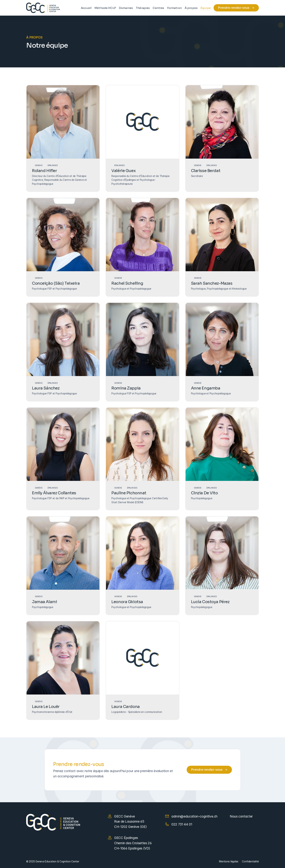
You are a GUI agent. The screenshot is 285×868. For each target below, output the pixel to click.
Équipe (206, 8)
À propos (191, 8)
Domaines (126, 8)
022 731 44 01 (182, 824)
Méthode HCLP (105, 8)
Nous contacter (241, 816)
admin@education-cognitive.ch (194, 816)
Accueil (86, 8)
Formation (174, 8)
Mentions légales (229, 861)
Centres (158, 8)
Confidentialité (250, 861)
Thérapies (143, 8)
